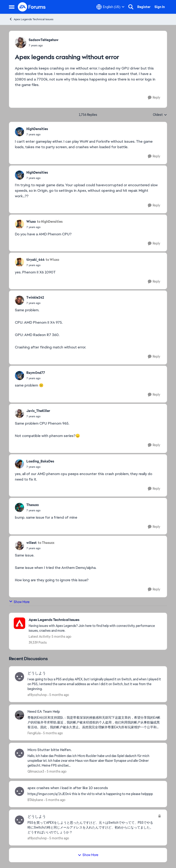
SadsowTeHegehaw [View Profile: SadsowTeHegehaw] (44, 40)
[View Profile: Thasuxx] (19, 507)
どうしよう (37, 673)
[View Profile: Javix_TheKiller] (19, 413)
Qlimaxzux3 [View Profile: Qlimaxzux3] (36, 771)
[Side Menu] (12, 7)
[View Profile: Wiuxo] (19, 224)
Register (144, 7)
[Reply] (154, 98)
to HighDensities (50, 222)
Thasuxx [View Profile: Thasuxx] (33, 505)
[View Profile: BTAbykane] (19, 791)
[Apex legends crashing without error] (37, 134)
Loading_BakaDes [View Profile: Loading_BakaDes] (40, 461)
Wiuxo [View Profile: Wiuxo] (31, 222)
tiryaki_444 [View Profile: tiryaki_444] (35, 260)
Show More (19, 602)
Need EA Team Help (44, 712)
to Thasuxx (46, 543)
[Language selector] (110, 7)
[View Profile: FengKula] (19, 715)
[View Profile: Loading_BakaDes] (19, 464)
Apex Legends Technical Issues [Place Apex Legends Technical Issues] (31, 19)
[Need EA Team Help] (94, 722)
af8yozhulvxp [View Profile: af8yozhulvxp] (37, 695)
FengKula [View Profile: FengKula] (34, 733)
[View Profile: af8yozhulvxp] (19, 677)
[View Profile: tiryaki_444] (19, 262)
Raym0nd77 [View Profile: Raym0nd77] (36, 373)
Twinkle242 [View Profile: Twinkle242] (35, 298)
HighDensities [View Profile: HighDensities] (37, 129)
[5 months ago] (58, 695)
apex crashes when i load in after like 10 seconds (68, 788)
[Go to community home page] (32, 7)
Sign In (160, 7)
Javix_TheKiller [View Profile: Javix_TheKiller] (38, 411)
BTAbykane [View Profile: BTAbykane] (35, 800)
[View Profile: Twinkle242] (19, 300)
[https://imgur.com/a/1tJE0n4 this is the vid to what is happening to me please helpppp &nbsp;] (94, 794)
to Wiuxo (52, 260)
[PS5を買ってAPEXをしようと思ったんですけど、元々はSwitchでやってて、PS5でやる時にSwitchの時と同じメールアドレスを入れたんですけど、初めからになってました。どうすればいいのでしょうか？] (92, 828)
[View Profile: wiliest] (19, 545)
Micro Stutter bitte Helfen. (49, 750)
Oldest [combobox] (160, 115)
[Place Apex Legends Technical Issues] (95, 620)
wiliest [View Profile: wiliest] (32, 543)
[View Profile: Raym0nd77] (19, 376)
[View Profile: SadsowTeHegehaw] (21, 42)
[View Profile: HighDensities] (19, 132)
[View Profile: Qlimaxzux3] (19, 753)
